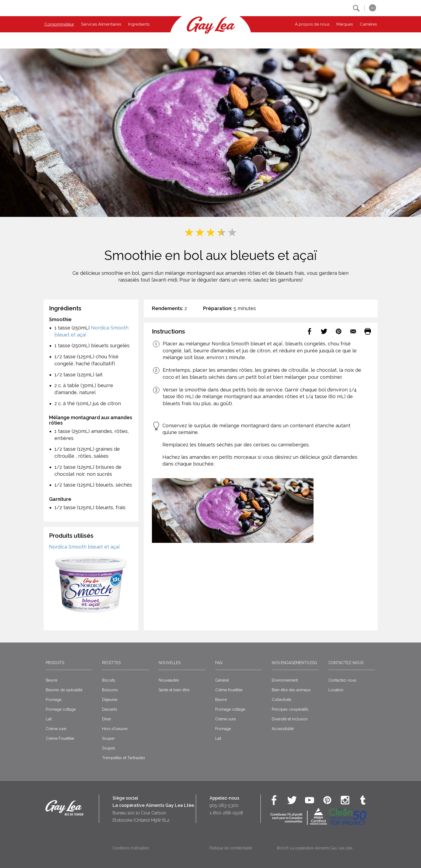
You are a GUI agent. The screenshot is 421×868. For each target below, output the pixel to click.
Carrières (368, 24)
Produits (55, 663)
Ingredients (139, 24)
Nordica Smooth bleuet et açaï (85, 547)
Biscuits (109, 680)
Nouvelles (170, 663)
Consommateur (59, 24)
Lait (49, 719)
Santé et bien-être (174, 690)
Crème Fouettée (60, 738)
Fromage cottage (61, 709)
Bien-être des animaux (291, 690)
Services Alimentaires (101, 24)
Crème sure (56, 729)
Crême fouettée (229, 690)
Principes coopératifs (290, 709)
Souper (108, 738)
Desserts (110, 709)
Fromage (54, 700)
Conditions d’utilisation (131, 848)
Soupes (109, 748)
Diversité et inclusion (290, 719)
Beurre (52, 680)
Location (336, 690)
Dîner (107, 719)
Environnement (285, 680)
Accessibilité (283, 729)
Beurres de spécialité (64, 690)
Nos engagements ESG (294, 663)
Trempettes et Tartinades (124, 758)
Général (222, 680)
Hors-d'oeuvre (115, 729)
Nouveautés (169, 680)
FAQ (219, 663)
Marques (345, 24)
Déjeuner (110, 700)
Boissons (110, 690)
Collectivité (281, 700)
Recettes (111, 663)
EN (373, 8)
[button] (356, 8)
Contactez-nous (346, 663)
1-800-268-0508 (226, 813)
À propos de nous (312, 24)
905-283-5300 (224, 805)
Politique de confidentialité (231, 848)
